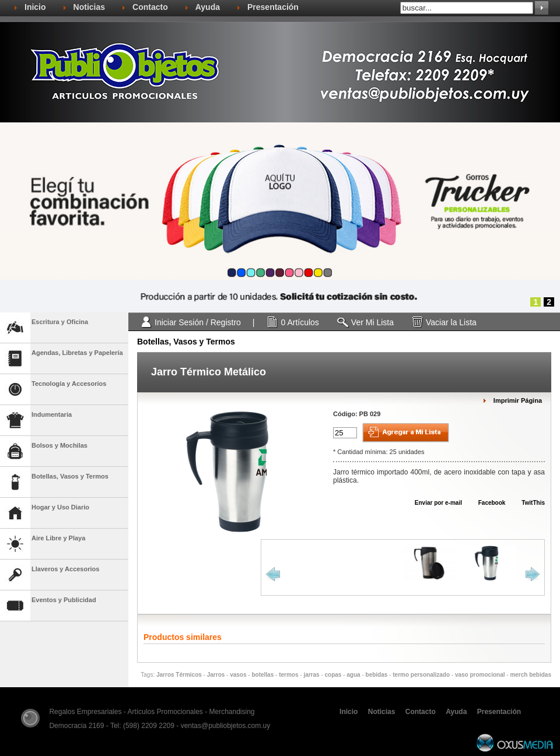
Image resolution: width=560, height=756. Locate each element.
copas (333, 675)
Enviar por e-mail (433, 503)
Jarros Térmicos (179, 675)
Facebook (486, 503)
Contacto (150, 7)
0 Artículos (300, 322)
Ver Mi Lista (372, 322)
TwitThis (528, 503)
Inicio (35, 7)
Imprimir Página (518, 400)
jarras (311, 675)
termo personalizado (421, 675)
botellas (262, 675)
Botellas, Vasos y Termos (186, 342)
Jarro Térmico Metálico (209, 372)
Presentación (273, 7)
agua (353, 675)
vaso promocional (480, 675)
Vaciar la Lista (451, 322)
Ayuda (208, 7)
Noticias (89, 7)
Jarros (216, 675)
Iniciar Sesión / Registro (198, 322)
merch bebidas (531, 675)
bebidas (377, 675)
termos (288, 675)
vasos (238, 675)
